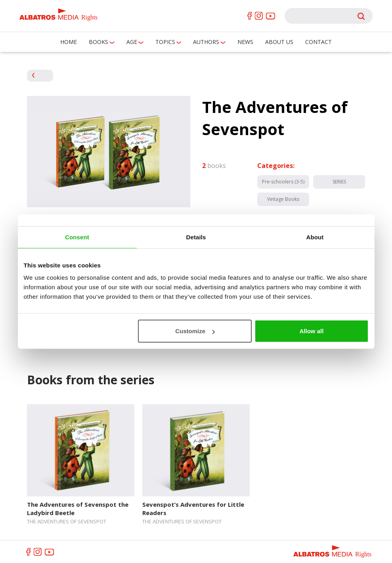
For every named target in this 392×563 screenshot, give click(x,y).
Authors (206, 42)
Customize (195, 331)
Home (69, 42)
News (245, 42)
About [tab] (315, 237)
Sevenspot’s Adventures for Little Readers (193, 509)
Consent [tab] (77, 237)
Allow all (312, 331)
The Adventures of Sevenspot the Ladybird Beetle (78, 509)
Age (132, 42)
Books (98, 42)
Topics (165, 42)
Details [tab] (196, 237)
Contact (318, 42)
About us (279, 42)
